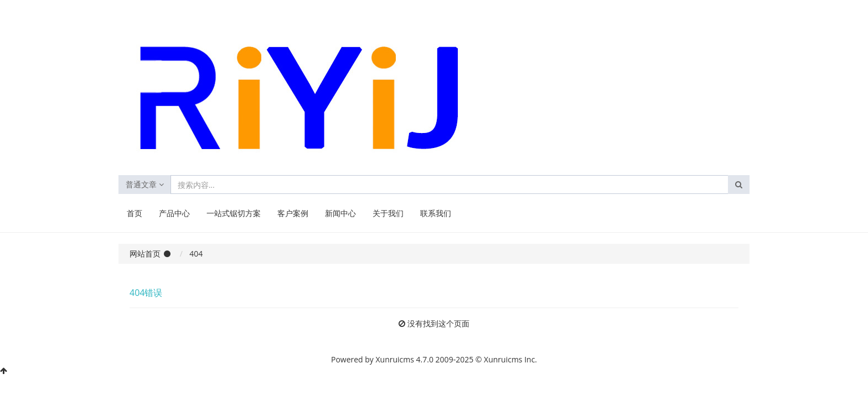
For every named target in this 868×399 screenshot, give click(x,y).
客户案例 (293, 213)
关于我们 (388, 213)
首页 (135, 213)
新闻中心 (340, 213)
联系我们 (436, 213)
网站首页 (145, 254)
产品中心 (174, 213)
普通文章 (145, 184)
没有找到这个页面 (438, 323)
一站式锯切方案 (234, 213)
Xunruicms (395, 359)
